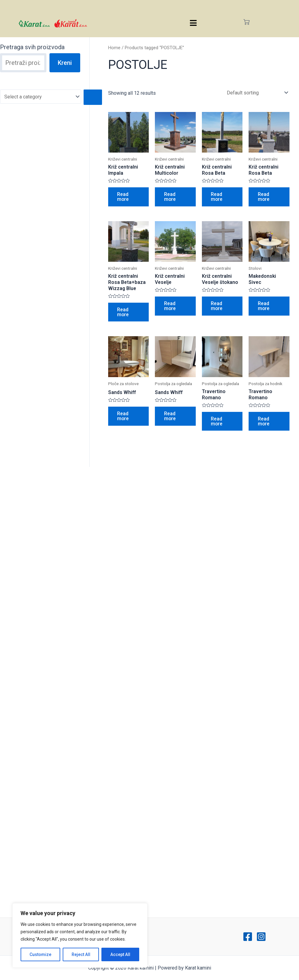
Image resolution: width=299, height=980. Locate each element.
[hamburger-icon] (193, 23)
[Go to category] (93, 97)
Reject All (81, 954)
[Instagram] (261, 937)
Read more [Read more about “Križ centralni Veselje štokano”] (217, 307)
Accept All (120, 954)
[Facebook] (248, 937)
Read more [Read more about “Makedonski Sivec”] (264, 307)
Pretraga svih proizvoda (32, 47)
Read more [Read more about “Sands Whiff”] (123, 417)
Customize (40, 954)
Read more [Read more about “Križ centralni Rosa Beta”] (217, 197)
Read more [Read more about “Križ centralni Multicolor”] (170, 197)
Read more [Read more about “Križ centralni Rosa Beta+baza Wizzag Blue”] (123, 313)
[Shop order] (256, 93)
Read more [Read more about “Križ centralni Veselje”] (170, 307)
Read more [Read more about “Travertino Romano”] (217, 422)
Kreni (65, 63)
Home (114, 48)
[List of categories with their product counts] (41, 97)
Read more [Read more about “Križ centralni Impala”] (123, 197)
